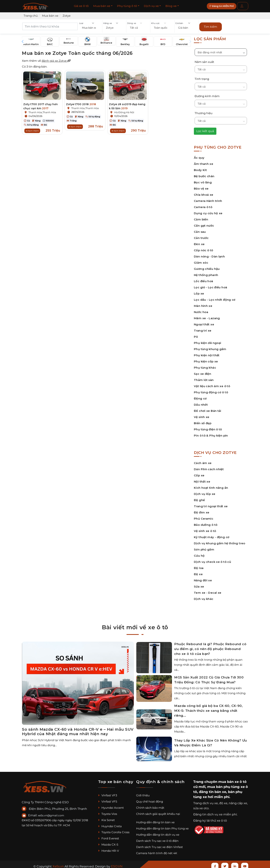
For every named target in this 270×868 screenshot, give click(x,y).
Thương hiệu (204, 112)
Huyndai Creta (110, 824)
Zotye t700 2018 (81, 103)
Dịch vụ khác (204, 597)
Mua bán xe (102, 6)
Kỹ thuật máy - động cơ (212, 535)
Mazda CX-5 (108, 843)
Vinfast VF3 (108, 794)
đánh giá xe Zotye (56, 59)
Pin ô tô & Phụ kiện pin (211, 434)
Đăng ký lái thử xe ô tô (210, 819)
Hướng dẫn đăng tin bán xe (155, 821)
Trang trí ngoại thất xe (211, 505)
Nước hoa (201, 310)
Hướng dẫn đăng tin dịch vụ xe (158, 833)
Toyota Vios (108, 812)
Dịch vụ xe (151, 6)
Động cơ (200, 397)
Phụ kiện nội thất (207, 354)
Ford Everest (109, 837)
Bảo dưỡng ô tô (206, 523)
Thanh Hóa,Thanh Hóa (42, 111)
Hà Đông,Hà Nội (124, 111)
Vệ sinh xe (202, 415)
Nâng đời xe (203, 579)
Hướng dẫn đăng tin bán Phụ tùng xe (162, 827)
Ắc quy (199, 156)
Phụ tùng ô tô (127, 6)
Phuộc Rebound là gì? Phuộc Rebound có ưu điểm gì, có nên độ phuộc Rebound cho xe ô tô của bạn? (210, 647)
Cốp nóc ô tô (204, 249)
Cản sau (200, 230)
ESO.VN (117, 865)
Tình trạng (202, 77)
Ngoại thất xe (204, 323)
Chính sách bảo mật (150, 806)
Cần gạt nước (204, 224)
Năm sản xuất (204, 60)
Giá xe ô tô (81, 6)
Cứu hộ (199, 554)
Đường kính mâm (207, 94)
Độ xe (198, 572)
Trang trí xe (203, 329)
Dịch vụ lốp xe (205, 492)
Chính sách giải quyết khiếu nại (158, 812)
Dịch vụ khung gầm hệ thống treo (220, 542)
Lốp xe (199, 292)
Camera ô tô (203, 205)
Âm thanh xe (204, 162)
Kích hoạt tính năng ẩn (211, 486)
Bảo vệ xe (201, 187)
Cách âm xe (203, 461)
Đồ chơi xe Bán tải (208, 409)
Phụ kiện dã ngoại (207, 341)
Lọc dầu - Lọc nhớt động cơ (215, 298)
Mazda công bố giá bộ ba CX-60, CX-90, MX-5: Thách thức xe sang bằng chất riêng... (208, 709)
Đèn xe (199, 242)
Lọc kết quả (205, 129)
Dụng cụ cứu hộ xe (208, 212)
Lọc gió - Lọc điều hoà (210, 286)
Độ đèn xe (202, 511)
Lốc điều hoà (204, 279)
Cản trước (201, 236)
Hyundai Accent (111, 806)
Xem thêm (32, 129)
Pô (196, 335)
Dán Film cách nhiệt (209, 467)
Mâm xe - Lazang (207, 316)
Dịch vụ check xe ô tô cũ (212, 560)
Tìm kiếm (210, 26)
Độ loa (199, 566)
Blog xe (171, 6)
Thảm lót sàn (204, 378)
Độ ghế (199, 498)
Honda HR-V (108, 849)
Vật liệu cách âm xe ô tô (212, 384)
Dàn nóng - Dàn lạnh (209, 255)
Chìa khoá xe (204, 193)
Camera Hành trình (208, 199)
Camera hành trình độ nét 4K (157, 852)
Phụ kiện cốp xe (206, 360)
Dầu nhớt (201, 403)
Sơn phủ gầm (204, 548)
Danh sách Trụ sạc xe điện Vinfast (159, 845)
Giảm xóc (201, 261)
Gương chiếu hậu (207, 267)
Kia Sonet (106, 818)
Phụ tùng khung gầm (210, 347)
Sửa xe (199, 585)
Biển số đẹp (203, 421)
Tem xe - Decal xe (208, 591)
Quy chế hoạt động (150, 800)
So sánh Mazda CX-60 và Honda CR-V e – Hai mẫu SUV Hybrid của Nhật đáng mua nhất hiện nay (78, 730)
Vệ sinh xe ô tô (205, 529)
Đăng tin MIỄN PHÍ (224, 6)
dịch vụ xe (210, 801)
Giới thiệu (143, 794)
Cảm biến (201, 218)
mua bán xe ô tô (232, 780)
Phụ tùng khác (205, 366)
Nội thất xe (202, 480)
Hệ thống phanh (206, 273)
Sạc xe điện (202, 372)
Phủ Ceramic (204, 517)
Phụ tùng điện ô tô (208, 428)
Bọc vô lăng (203, 181)
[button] (90, 28)
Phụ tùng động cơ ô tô (211, 391)
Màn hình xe (203, 304)
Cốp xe (199, 474)
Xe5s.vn (58, 865)
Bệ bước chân (204, 174)
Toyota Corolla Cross (114, 831)
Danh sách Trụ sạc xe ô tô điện (157, 839)
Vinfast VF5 (108, 800)
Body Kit (200, 168)
